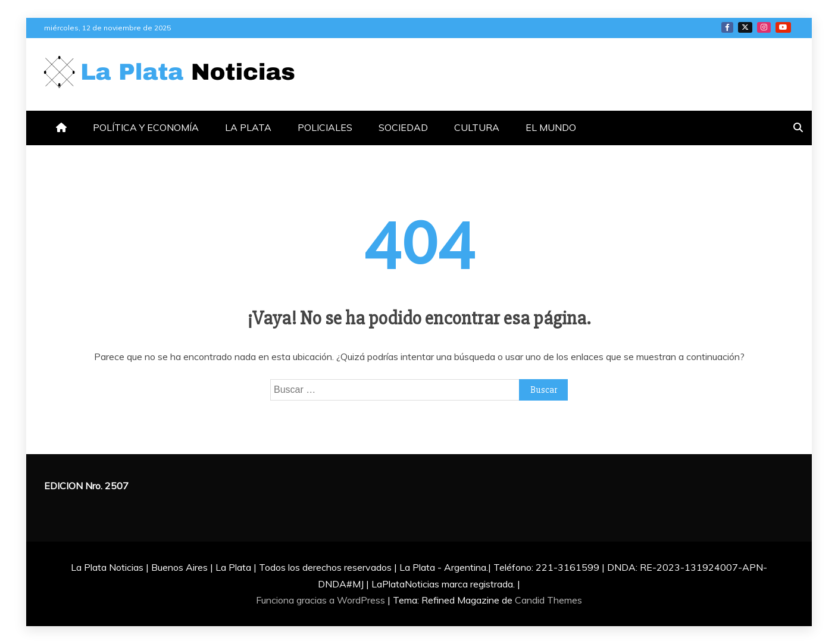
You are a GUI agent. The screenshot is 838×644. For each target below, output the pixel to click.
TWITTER (745, 27)
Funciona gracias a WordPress (322, 600)
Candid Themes (548, 600)
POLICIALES (325, 127)
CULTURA (477, 127)
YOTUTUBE (783, 27)
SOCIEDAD (403, 127)
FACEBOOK (727, 27)
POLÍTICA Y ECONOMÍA (146, 127)
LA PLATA (248, 127)
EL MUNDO (551, 127)
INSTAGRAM (764, 27)
